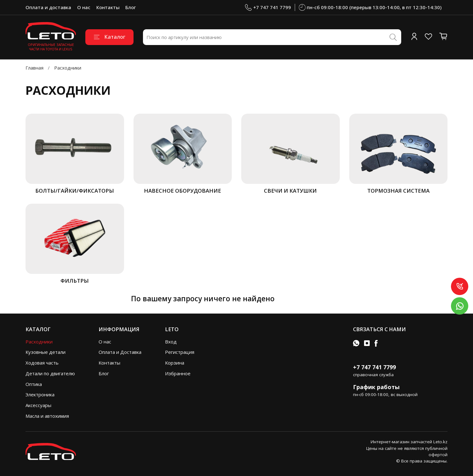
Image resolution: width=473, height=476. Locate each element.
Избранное (178, 373)
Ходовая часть (42, 363)
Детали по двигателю (50, 373)
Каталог (110, 37)
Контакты (108, 7)
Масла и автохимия (47, 416)
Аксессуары (38, 405)
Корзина (175, 363)
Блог (131, 7)
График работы (376, 387)
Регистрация (180, 352)
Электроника (40, 394)
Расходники (39, 342)
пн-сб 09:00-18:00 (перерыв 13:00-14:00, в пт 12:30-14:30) (370, 7)
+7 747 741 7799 (268, 7)
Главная (34, 68)
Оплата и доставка (48, 7)
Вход (171, 342)
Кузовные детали (46, 352)
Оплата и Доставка (120, 352)
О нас (84, 7)
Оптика (34, 384)
